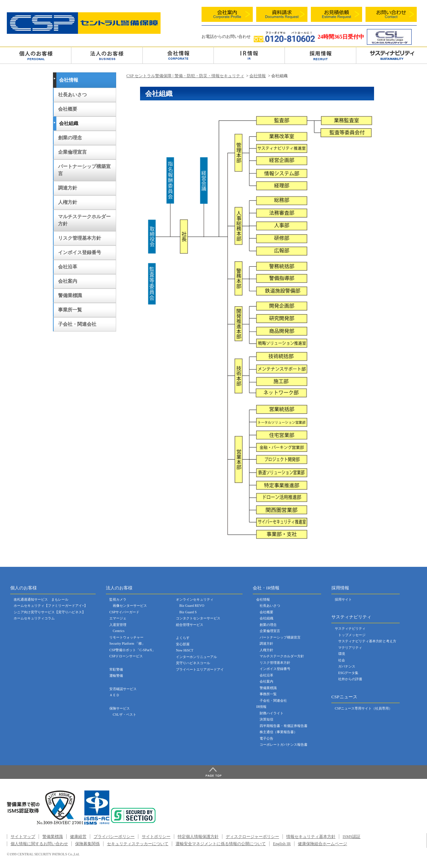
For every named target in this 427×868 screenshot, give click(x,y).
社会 (342, 660)
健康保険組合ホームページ (322, 844)
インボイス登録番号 (80, 253)
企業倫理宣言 (72, 152)
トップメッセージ (352, 635)
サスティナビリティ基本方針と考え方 (367, 641)
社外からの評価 (350, 679)
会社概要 (68, 109)
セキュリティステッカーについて (138, 844)
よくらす (183, 638)
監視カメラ (118, 599)
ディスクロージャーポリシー (252, 837)
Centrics (119, 631)
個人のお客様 (36, 55)
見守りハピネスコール (193, 663)
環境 (342, 654)
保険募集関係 (87, 844)
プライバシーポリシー (114, 837)
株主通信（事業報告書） (278, 732)
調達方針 (68, 188)
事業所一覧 (70, 310)
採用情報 (320, 55)
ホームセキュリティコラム (34, 618)
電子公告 (266, 738)
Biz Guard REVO (192, 606)
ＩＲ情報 (249, 55)
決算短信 (266, 719)
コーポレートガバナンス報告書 (284, 745)
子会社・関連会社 (77, 324)
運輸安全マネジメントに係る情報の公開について (221, 844)
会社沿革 (68, 267)
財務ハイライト (272, 713)
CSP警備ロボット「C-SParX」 (132, 650)
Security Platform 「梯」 (127, 643)
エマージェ (118, 618)
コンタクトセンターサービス (198, 618)
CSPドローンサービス (126, 656)
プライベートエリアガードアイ (200, 669)
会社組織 (69, 123)
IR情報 (261, 707)
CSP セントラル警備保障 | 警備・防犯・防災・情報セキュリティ (185, 76)
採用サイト (343, 599)
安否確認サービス (123, 689)
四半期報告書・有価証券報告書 (284, 726)
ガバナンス (347, 666)
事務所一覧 (268, 694)
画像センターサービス (130, 606)
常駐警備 (116, 669)
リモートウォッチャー (126, 637)
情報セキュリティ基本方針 (311, 837)
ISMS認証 (352, 837)
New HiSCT (185, 650)
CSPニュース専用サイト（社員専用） (363, 708)
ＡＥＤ (114, 695)
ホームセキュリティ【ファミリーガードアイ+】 (51, 606)
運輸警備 (116, 676)
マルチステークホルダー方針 (84, 220)
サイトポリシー (156, 837)
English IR (282, 844)
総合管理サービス (190, 625)
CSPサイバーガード (124, 612)
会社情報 (178, 55)
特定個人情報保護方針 (198, 837)
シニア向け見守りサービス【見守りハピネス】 (50, 612)
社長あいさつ (72, 95)
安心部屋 (183, 644)
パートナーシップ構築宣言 (84, 170)
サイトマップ (23, 837)
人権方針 (68, 202)
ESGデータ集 (348, 673)
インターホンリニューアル (196, 657)
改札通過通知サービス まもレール (41, 599)
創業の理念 (70, 138)
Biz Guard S (188, 612)
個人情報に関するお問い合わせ (39, 844)
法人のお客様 (107, 55)
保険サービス (120, 708)
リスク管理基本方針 (80, 238)
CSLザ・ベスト (125, 715)
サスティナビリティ (350, 628)
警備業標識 (70, 296)
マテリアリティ (350, 648)
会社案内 (68, 281)
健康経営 (78, 837)
